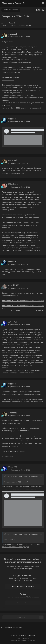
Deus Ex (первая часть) (22, 25)
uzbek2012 (14, 285)
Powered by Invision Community (23, 640)
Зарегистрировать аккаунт (23, 586)
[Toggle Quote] (6, 476)
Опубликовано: (19, 37)
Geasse (12, 119)
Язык (14, 635)
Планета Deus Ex (14, 3)
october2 (11, 23)
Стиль (22, 635)
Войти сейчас (23, 603)
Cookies (31, 635)
